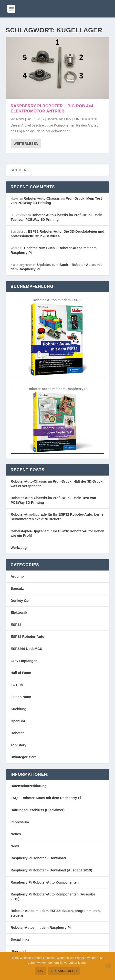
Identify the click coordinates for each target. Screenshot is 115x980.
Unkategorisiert (23, 757)
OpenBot (18, 721)
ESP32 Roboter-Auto (28, 637)
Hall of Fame (21, 673)
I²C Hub (17, 685)
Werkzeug (19, 548)
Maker (20, 119)
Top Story (65, 119)
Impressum (20, 822)
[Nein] (108, 966)
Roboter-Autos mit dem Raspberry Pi (41, 928)
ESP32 (16, 625)
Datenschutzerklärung (29, 786)
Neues (16, 834)
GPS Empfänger (24, 661)
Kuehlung (19, 709)
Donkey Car (20, 601)
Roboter (52, 119)
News (15, 846)
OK (41, 971)
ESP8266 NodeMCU (27, 649)
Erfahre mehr (64, 971)
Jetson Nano (21, 697)
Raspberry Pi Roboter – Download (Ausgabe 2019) (52, 870)
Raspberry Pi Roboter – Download (38, 858)
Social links (20, 939)
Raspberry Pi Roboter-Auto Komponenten (45, 882)
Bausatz (17, 588)
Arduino (17, 576)
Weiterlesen (26, 144)
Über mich (19, 952)
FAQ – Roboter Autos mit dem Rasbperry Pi (46, 798)
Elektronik (19, 613)
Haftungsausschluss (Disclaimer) (38, 810)
